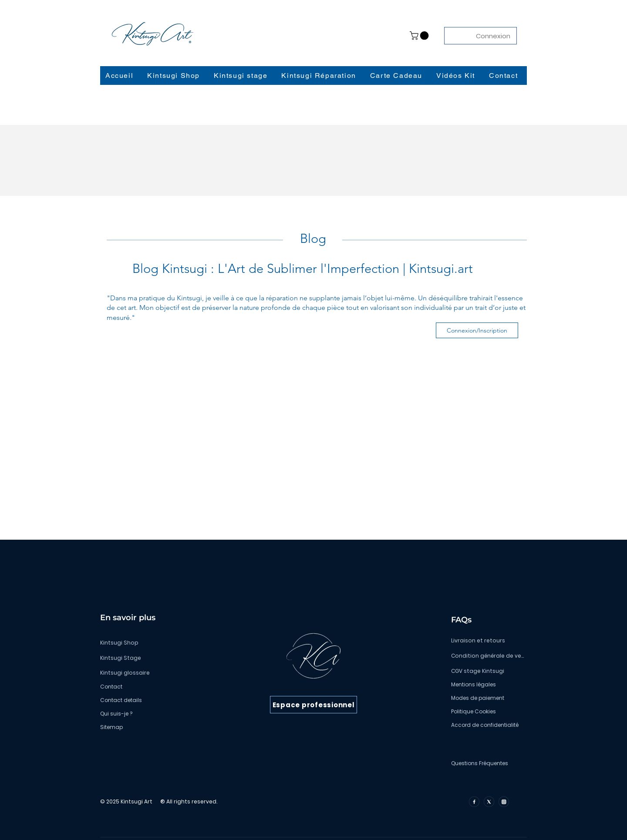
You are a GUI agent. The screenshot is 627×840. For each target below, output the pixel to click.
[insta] (504, 802)
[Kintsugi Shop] (163, 643)
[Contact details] (163, 700)
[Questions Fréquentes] (487, 763)
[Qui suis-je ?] (163, 714)
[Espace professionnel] (313, 705)
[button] (420, 36)
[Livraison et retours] (487, 641)
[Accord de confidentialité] (487, 725)
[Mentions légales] (487, 685)
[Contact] (163, 687)
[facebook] (474, 802)
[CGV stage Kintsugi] (487, 671)
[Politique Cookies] (487, 712)
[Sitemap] (163, 727)
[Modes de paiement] (487, 698)
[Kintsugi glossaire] (163, 673)
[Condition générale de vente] (487, 656)
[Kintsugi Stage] (163, 658)
